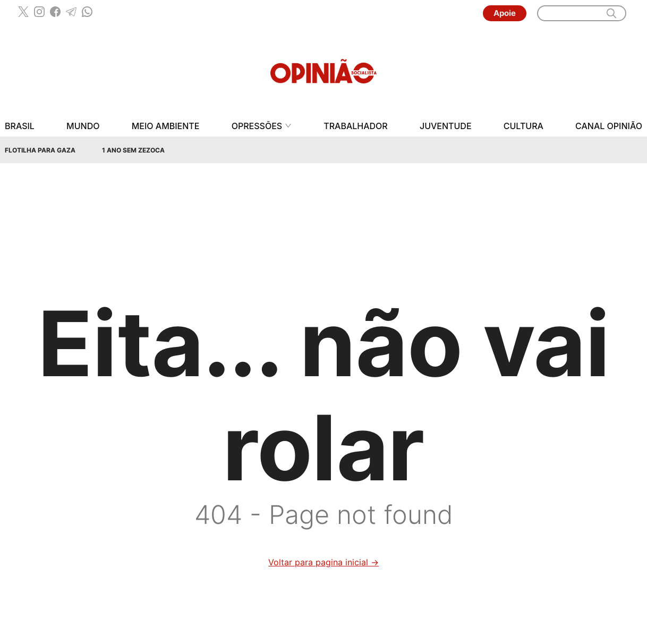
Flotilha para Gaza (40, 150)
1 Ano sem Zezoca (133, 150)
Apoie (505, 13)
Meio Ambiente (166, 126)
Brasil (20, 126)
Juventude (446, 126)
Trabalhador (356, 126)
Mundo (83, 126)
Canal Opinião (609, 126)
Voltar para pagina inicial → (323, 562)
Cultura (523, 126)
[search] (611, 13)
